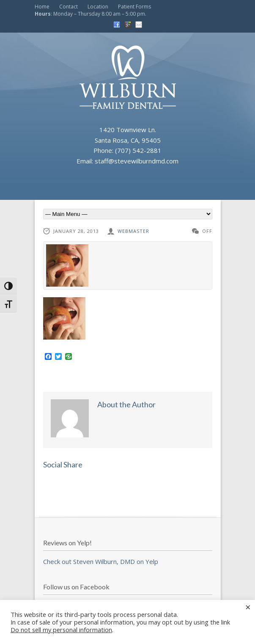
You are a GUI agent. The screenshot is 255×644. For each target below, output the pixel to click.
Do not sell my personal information (61, 630)
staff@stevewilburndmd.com (137, 161)
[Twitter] (58, 357)
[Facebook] (48, 357)
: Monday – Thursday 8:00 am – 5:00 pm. (90, 14)
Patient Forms (134, 7)
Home (42, 7)
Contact (69, 7)
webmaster (133, 231)
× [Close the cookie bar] (248, 607)
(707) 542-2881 (138, 150)
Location (98, 7)
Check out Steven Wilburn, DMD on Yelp (101, 561)
